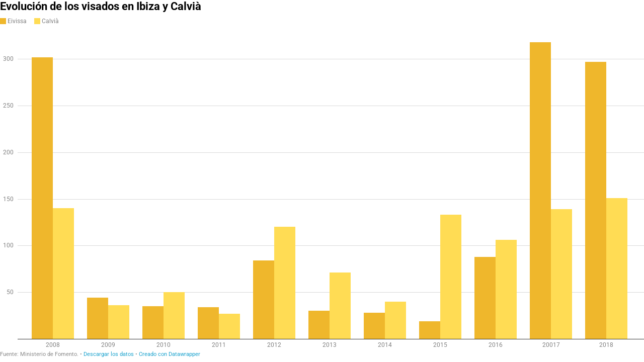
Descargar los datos (109, 354)
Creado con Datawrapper (170, 354)
